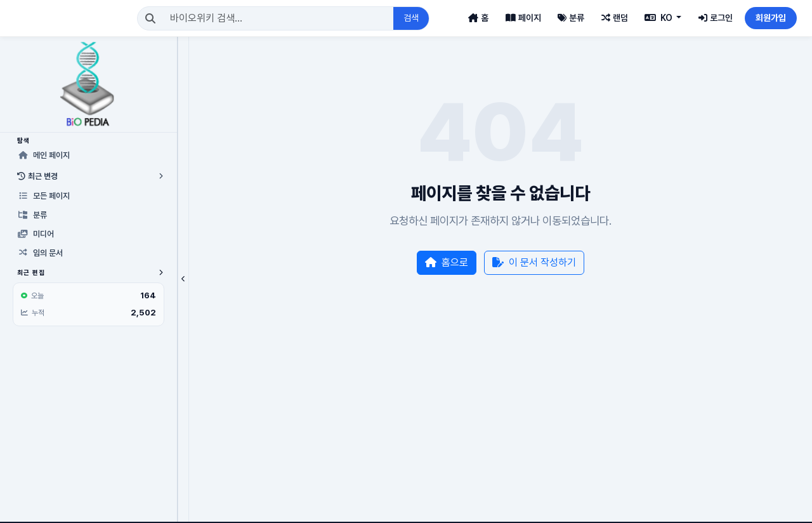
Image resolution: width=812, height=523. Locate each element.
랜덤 (615, 18)
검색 (401, 18)
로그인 (716, 18)
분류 (571, 18)
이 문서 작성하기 (509, 262)
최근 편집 (65, 272)
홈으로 (421, 262)
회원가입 (771, 18)
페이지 (523, 18)
